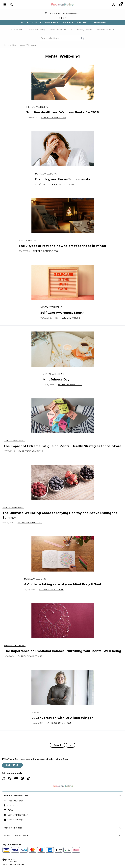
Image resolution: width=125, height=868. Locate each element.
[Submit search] (11, 4)
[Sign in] (4, 4)
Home (6, 45)
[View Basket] (121, 4)
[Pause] (123, 14)
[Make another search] (63, 38)
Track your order (16, 801)
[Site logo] (63, 4)
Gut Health (17, 30)
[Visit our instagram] (4, 778)
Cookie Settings (15, 820)
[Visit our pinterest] (22, 778)
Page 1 (57, 745)
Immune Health (58, 30)
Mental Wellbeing (36, 30)
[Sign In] (114, 4)
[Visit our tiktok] (28, 778)
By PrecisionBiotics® (53, 118)
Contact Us (13, 806)
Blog (14, 45)
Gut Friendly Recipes (82, 30)
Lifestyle (38, 712)
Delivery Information (18, 815)
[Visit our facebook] (10, 778)
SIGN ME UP (12, 765)
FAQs (10, 810)
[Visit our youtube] (16, 778)
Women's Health (106, 30)
